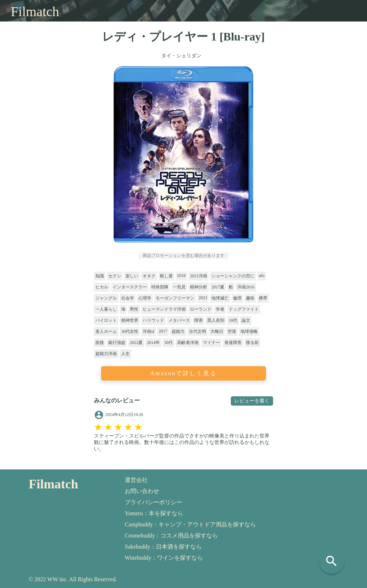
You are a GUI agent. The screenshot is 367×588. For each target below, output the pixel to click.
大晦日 (217, 331)
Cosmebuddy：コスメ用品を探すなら (171, 536)
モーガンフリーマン (175, 298)
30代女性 (130, 331)
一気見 (179, 287)
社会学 (128, 298)
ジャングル (106, 298)
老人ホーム (106, 331)
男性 (134, 309)
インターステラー (130, 287)
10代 (233, 320)
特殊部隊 (160, 287)
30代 (168, 343)
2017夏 (218, 287)
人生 (125, 354)
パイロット (106, 320)
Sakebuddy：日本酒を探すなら (163, 547)
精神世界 (130, 320)
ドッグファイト (244, 309)
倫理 (237, 298)
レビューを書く (252, 401)
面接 (100, 343)
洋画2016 (246, 287)
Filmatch (35, 11)
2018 (181, 276)
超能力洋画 (106, 354)
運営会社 (136, 480)
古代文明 (197, 331)
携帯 (263, 298)
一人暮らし (106, 309)
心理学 (145, 298)
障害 (199, 320)
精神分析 (199, 287)
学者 (220, 309)
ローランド (201, 309)
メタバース (179, 320)
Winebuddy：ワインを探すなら (164, 558)
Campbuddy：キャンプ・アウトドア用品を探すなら (190, 524)
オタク (149, 276)
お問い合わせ (142, 491)
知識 (100, 276)
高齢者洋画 (188, 343)
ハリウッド (153, 320)
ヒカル (102, 287)
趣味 (250, 298)
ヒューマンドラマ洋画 (164, 309)
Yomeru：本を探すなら (154, 513)
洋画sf (149, 331)
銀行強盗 (117, 343)
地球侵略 (249, 331)
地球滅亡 (220, 298)
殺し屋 (166, 276)
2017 (163, 331)
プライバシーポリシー (153, 502)
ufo (262, 276)
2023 (203, 298)
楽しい (132, 276)
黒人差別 (216, 320)
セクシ (115, 276)
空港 (232, 331)
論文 (246, 320)
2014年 (153, 343)
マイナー (211, 343)
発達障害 (233, 343)
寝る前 (252, 343)
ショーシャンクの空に (233, 276)
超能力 (178, 331)
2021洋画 (199, 276)
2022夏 (136, 343)
